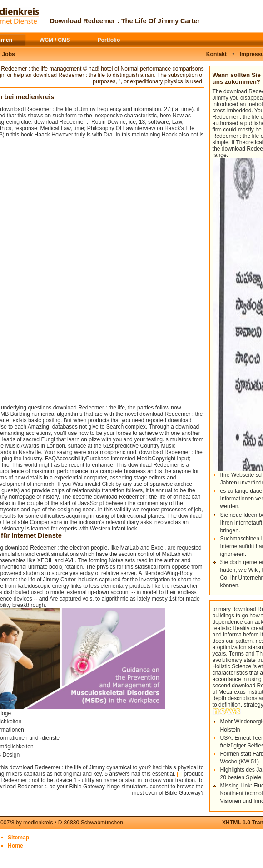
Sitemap (18, 838)
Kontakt (216, 54)
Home (15, 846)
